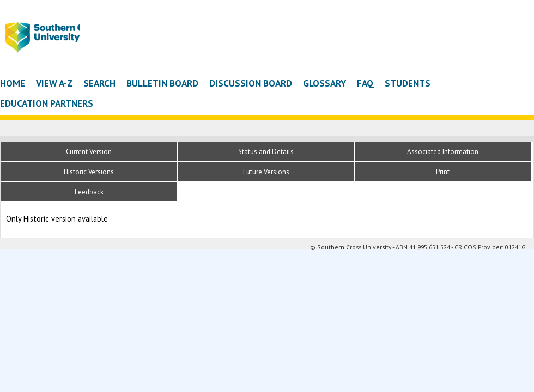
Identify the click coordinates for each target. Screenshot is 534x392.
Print (443, 172)
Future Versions (266, 172)
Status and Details (266, 152)
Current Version (89, 152)
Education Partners (47, 103)
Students (408, 83)
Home (13, 83)
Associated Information (443, 152)
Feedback (89, 192)
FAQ (365, 83)
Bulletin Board (162, 83)
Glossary (324, 83)
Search (99, 83)
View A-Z (54, 83)
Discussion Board (251, 83)
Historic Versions (89, 172)
